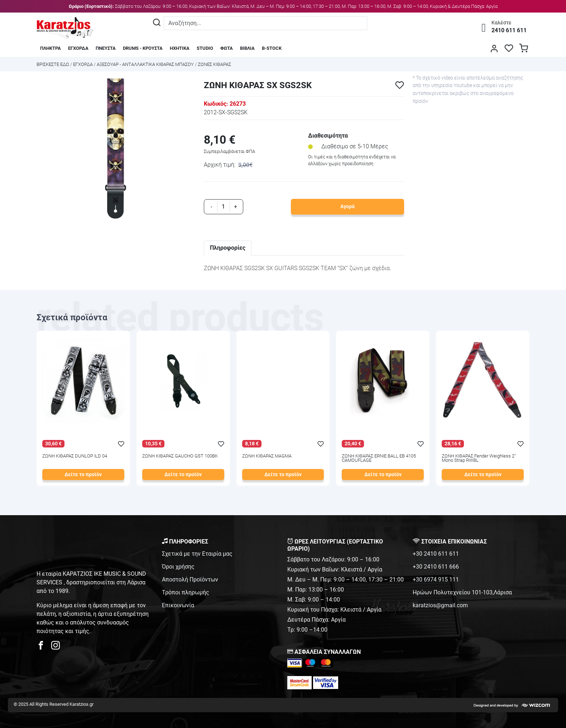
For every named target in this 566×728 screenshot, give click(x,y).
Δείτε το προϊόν (83, 475)
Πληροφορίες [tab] (228, 248)
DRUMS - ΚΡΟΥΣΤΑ (143, 48)
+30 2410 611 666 (436, 567)
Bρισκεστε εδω (53, 64)
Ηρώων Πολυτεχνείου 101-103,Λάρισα (462, 592)
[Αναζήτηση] (157, 23)
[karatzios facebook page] (44, 647)
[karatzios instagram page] (56, 647)
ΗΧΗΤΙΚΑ (180, 48)
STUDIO (205, 48)
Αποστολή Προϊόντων (190, 579)
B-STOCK (272, 48)
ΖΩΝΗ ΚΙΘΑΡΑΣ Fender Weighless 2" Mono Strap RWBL (479, 459)
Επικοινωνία (178, 605)
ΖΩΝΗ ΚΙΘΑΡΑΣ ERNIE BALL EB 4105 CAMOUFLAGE (379, 459)
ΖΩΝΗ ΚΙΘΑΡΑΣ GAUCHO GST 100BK (180, 456)
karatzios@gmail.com (440, 605)
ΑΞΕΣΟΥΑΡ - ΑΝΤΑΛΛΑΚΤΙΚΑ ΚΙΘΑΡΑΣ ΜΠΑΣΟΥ (145, 64)
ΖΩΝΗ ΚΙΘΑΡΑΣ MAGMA (267, 456)
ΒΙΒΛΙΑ (247, 48)
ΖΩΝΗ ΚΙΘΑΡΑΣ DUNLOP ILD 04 (75, 456)
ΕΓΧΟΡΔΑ (78, 48)
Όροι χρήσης (178, 567)
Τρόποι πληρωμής (186, 592)
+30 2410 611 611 (436, 554)
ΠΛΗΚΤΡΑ (51, 48)
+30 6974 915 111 (436, 579)
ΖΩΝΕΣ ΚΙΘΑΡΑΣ (214, 64)
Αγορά (347, 207)
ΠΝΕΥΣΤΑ (106, 48)
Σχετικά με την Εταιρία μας (197, 554)
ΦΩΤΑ (227, 48)
